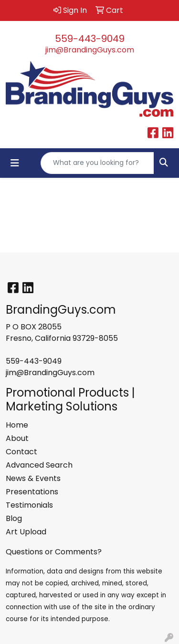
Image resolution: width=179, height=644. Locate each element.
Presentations (32, 492)
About (17, 438)
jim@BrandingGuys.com (90, 50)
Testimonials (29, 505)
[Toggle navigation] (15, 163)
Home (17, 425)
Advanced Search (39, 465)
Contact (21, 452)
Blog (14, 518)
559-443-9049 (90, 39)
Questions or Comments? (54, 552)
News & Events (33, 478)
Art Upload (26, 532)
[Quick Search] (97, 163)
